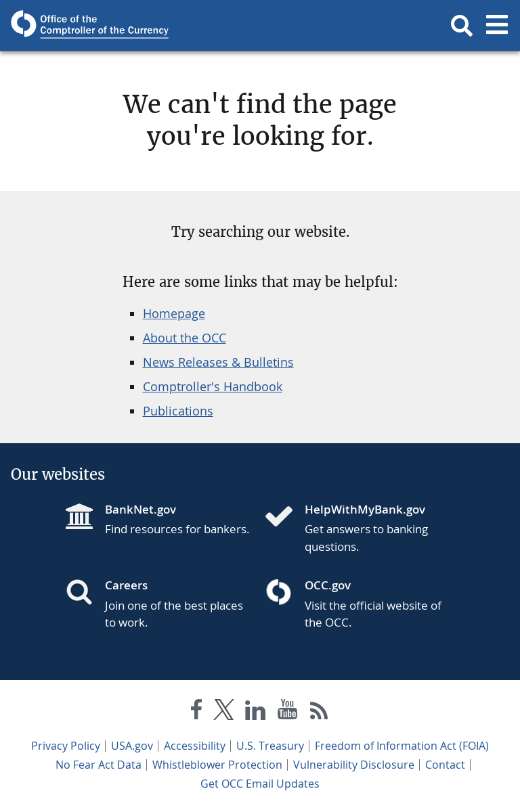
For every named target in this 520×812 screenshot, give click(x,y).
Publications (178, 411)
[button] (462, 26)
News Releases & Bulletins (218, 362)
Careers (126, 585)
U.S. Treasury (270, 746)
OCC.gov (328, 585)
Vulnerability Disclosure (354, 765)
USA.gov (132, 746)
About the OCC (185, 338)
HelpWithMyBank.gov (365, 509)
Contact (445, 765)
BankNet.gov (140, 509)
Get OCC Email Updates (260, 784)
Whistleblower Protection (217, 765)
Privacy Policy (66, 746)
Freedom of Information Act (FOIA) (402, 746)
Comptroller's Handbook (213, 386)
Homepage (174, 313)
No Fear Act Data (99, 765)
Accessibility (195, 746)
